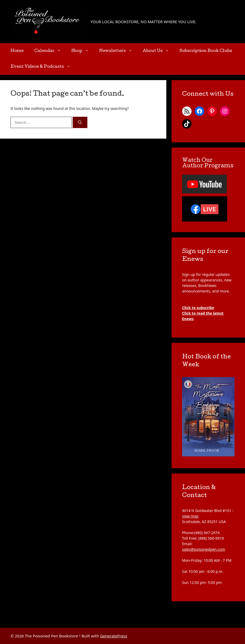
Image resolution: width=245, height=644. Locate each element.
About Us (158, 51)
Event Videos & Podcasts (43, 67)
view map (190, 516)
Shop (83, 51)
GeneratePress (114, 636)
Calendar (50, 51)
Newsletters (118, 51)
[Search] (80, 122)
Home (17, 51)
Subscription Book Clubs (206, 51)
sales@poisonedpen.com (204, 549)
